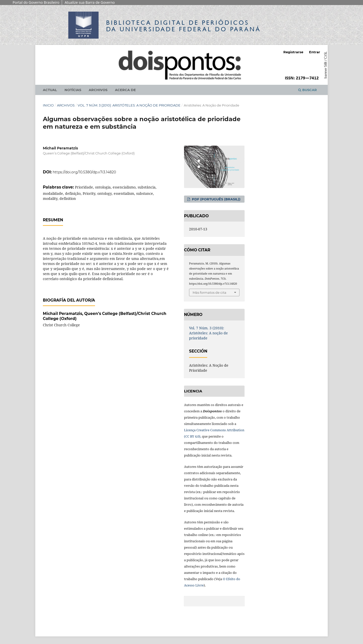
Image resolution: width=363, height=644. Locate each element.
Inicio (48, 105)
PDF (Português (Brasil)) (216, 199)
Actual (50, 90)
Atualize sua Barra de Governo (90, 2)
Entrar (315, 52)
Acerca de (125, 90)
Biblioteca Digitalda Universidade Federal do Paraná (184, 26)
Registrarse (293, 52)
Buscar (308, 90)
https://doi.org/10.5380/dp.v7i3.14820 (84, 172)
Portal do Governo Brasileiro (36, 2)
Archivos (98, 90)
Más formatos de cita (209, 292)
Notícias (73, 90)
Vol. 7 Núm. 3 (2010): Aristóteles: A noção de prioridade (129, 105)
